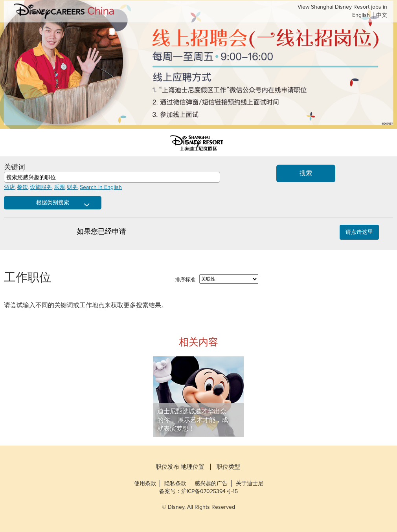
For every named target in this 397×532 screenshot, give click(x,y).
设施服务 (41, 187)
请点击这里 (359, 232)
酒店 (9, 187)
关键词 (15, 167)
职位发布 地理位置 (180, 467)
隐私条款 (175, 483)
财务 (72, 187)
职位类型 (228, 467)
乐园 (59, 187)
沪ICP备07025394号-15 (210, 491)
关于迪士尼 (250, 483)
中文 (382, 15)
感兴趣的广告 (211, 483)
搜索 (306, 173)
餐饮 (22, 187)
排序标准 (185, 280)
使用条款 (145, 483)
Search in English (101, 187)
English (361, 15)
